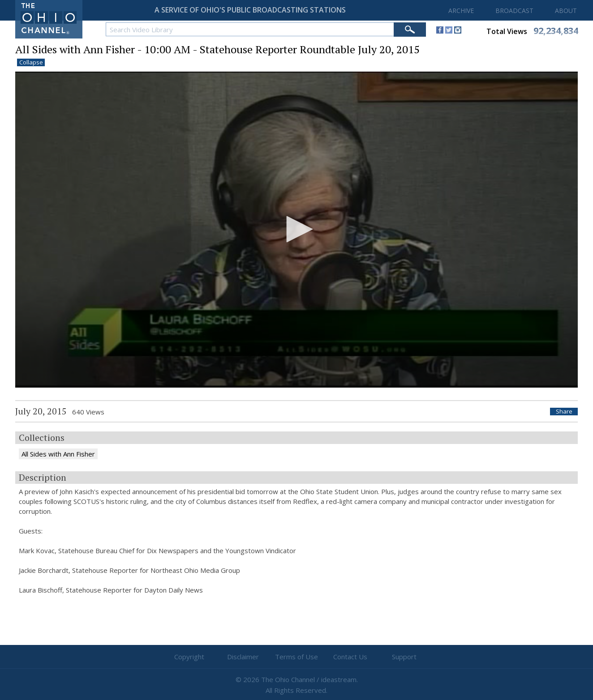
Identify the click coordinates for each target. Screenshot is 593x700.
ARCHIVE (461, 11)
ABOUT (566, 11)
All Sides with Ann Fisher (58, 454)
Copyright (189, 657)
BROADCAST (514, 11)
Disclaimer (243, 657)
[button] (296, 229)
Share (564, 412)
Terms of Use (296, 657)
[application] (296, 230)
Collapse (31, 62)
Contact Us (350, 657)
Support (404, 657)
